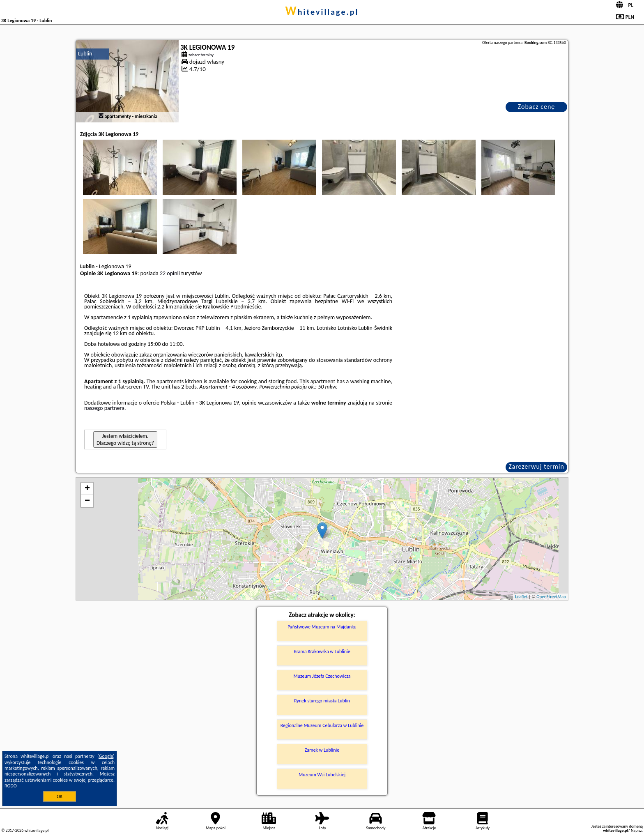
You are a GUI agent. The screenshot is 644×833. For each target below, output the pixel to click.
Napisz (636, 830)
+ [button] (87, 489)
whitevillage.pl (322, 12)
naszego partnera (104, 408)
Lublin (85, 54)
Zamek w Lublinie (322, 750)
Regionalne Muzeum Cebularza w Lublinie (322, 725)
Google (106, 756)
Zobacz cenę (537, 107)
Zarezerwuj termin (536, 466)
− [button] (87, 501)
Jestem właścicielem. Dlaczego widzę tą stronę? (125, 440)
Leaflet (521, 597)
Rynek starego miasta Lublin (322, 701)
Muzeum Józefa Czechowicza (322, 676)
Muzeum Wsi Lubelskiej (322, 775)
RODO (11, 786)
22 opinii (170, 273)
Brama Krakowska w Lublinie (322, 651)
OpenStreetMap (551, 597)
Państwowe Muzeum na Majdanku (322, 627)
